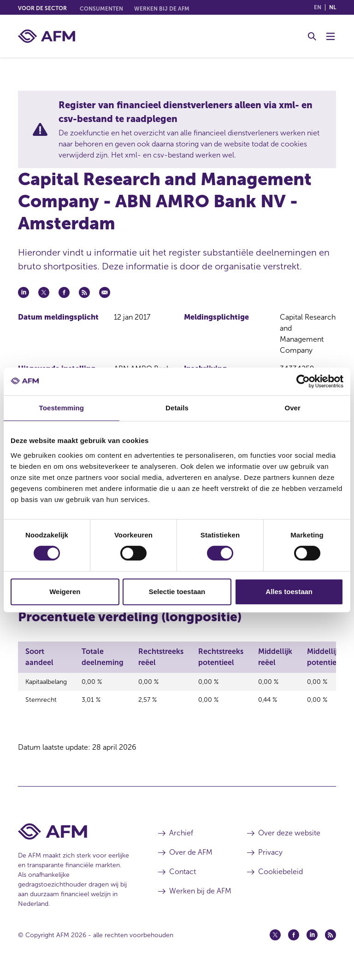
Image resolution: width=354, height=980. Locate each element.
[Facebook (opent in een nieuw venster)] (294, 945)
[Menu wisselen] (330, 36)
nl (333, 7)
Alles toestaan (289, 592)
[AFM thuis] (47, 36)
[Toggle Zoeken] (312, 36)
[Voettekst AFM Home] (74, 841)
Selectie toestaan (177, 592)
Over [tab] (292, 408)
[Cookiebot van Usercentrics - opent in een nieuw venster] (303, 381)
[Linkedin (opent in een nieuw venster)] (312, 945)
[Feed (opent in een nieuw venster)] (330, 945)
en (318, 7)
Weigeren (65, 592)
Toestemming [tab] (62, 408)
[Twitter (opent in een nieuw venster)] (275, 945)
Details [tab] (177, 408)
